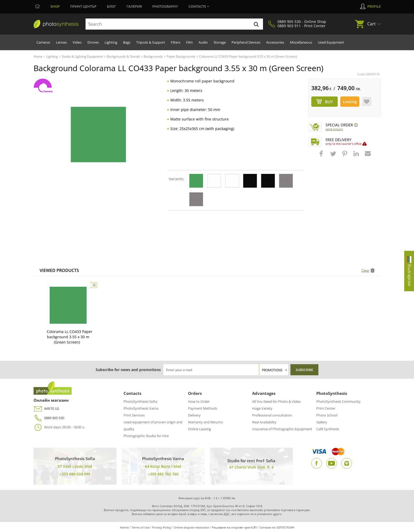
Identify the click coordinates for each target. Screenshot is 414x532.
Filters (176, 42)
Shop (55, 6)
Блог (111, 6)
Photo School (327, 415)
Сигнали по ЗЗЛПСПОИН (277, 527)
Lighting (111, 42)
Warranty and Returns (205, 422)
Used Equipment (331, 42)
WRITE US (46, 409)
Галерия (134, 6)
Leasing (350, 102)
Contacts (197, 6)
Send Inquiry (334, 129)
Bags (127, 42)
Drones (93, 42)
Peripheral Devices (246, 42)
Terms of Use (140, 527)
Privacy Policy (162, 527)
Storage (220, 42)
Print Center (326, 408)
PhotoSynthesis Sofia (140, 401)
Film (189, 42)
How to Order (199, 401)
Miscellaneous (301, 42)
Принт (83, 6)
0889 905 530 (49, 418)
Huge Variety (262, 408)
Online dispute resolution (191, 527)
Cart (371, 24)
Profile (374, 6)
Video (77, 42)
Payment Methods (203, 408)
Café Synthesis (328, 429)
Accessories (275, 42)
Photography (165, 6)
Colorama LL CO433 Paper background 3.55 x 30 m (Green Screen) (70, 337)
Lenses (61, 42)
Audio (203, 42)
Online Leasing (199, 429)
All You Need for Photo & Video (276, 401)
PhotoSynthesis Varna (141, 408)
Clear (365, 270)
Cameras (43, 42)
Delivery (194, 415)
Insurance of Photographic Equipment (282, 429)
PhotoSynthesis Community (338, 401)
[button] (322, 156)
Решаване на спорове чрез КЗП (234, 527)
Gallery (322, 422)
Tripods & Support (151, 42)
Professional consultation (272, 415)
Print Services (134, 415)
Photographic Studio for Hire (146, 436)
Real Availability (264, 422)
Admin (124, 527)
